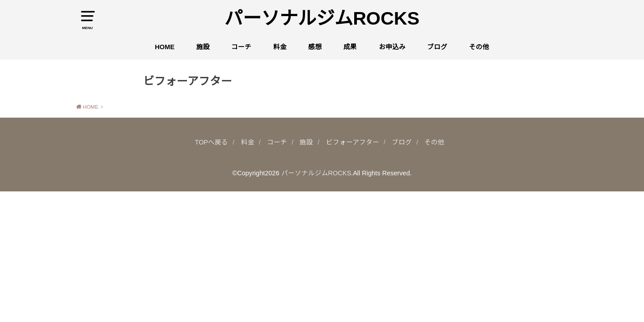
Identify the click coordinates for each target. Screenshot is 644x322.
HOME (165, 47)
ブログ (437, 47)
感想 (315, 47)
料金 (280, 47)
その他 (479, 47)
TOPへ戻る (212, 142)
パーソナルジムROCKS (322, 18)
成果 (350, 47)
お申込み (392, 47)
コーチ (241, 47)
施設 (203, 47)
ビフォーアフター (353, 142)
